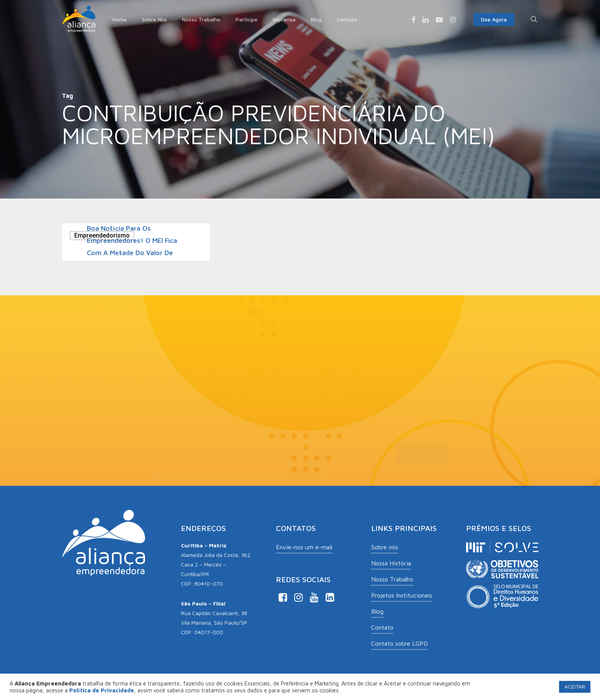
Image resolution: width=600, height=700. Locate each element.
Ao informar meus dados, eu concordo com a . (251, 477)
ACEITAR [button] (575, 686)
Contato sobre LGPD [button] (399, 643)
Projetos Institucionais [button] (402, 595)
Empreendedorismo (102, 235)
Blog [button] (377, 611)
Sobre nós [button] (385, 547)
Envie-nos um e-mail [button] (304, 547)
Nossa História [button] (391, 563)
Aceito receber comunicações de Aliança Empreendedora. (240, 467)
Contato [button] (382, 627)
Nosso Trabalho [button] (392, 579)
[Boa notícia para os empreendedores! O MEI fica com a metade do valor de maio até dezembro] (136, 242)
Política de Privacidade (315, 477)
